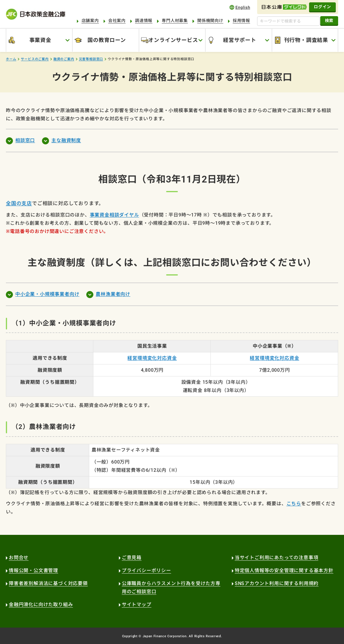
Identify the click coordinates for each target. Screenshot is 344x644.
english (240, 7)
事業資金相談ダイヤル (114, 215)
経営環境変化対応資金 (152, 358)
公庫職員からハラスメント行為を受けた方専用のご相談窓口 (171, 588)
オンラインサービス (173, 40)
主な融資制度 (66, 140)
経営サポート (240, 40)
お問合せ (19, 558)
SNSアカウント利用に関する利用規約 (277, 583)
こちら (294, 504)
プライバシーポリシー (146, 571)
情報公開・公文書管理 (33, 571)
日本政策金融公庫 (36, 14)
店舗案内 (90, 21)
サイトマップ (137, 605)
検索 (329, 21)
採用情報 (241, 21)
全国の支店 (19, 203)
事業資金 (40, 40)
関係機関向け (210, 21)
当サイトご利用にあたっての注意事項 (277, 558)
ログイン (322, 7)
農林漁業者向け (113, 294)
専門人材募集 (175, 21)
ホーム (11, 59)
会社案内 (117, 21)
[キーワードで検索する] (288, 21)
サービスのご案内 (35, 59)
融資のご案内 (64, 59)
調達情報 (144, 21)
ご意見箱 (132, 558)
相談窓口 (25, 140)
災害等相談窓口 (91, 59)
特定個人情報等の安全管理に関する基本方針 (284, 571)
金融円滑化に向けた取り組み (41, 605)
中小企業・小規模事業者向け (47, 294)
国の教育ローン (107, 40)
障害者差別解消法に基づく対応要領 (48, 583)
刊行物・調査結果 (306, 40)
